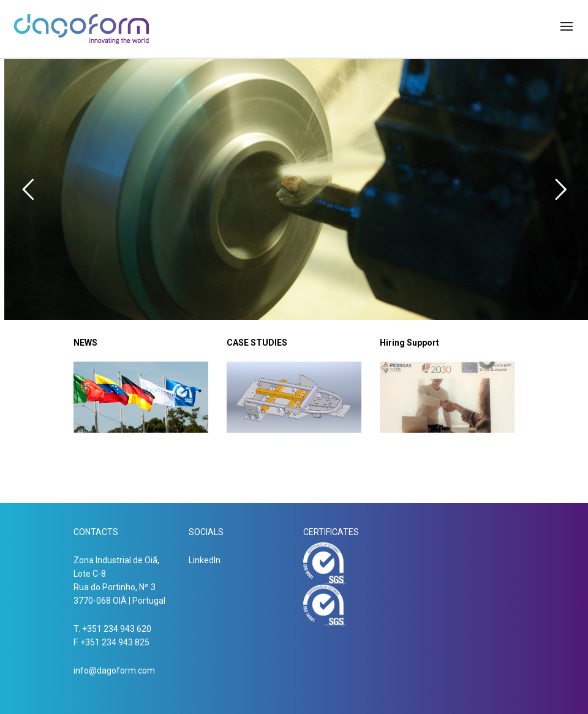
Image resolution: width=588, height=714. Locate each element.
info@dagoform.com (114, 670)
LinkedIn (205, 560)
